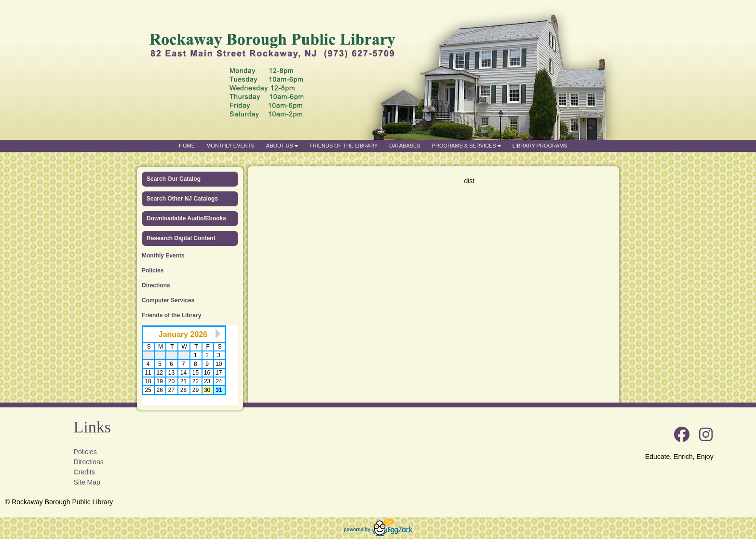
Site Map (87, 482)
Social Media (440, 160)
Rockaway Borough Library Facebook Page (344, 160)
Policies (153, 270)
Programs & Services (466, 146)
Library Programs (540, 146)
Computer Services (168, 300)
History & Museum (206, 160)
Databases (405, 146)
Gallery (256, 160)
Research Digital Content (181, 238)
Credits (84, 472)
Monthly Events (230, 146)
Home (187, 146)
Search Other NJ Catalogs (182, 199)
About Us (282, 146)
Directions (156, 285)
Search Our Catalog (174, 179)
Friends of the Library (344, 146)
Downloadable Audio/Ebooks (186, 218)
